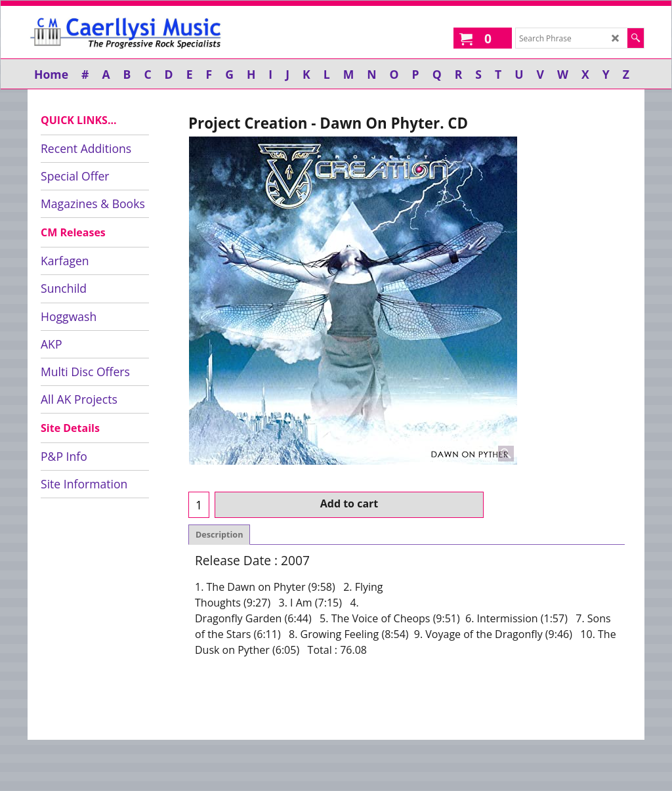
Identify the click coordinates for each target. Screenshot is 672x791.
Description (219, 535)
